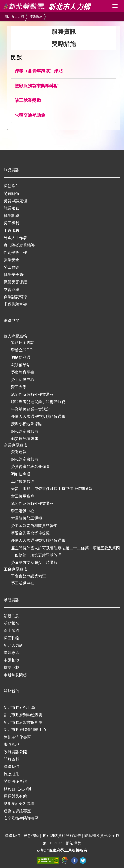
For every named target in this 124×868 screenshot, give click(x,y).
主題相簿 (11, 660)
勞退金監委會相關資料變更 (34, 526)
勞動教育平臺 (23, 372)
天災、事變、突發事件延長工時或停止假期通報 (52, 489)
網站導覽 (73, 843)
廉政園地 (11, 744)
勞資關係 (11, 193)
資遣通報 (19, 452)
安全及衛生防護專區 (21, 818)
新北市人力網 (14, 17)
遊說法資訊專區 (17, 811)
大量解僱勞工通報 (27, 518)
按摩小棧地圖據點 (27, 424)
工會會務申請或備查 (28, 576)
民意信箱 (32, 836)
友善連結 (11, 289)
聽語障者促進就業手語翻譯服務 (38, 402)
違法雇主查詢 (23, 343)
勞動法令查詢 (15, 781)
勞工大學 (19, 387)
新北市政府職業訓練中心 (25, 730)
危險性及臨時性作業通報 (32, 394)
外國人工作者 (15, 238)
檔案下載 (11, 667)
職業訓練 (11, 216)
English (57, 843)
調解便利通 (21, 357)
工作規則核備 (23, 481)
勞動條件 (11, 186)
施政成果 (11, 774)
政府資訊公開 (15, 752)
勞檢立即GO (22, 350)
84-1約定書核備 (25, 431)
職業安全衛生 (15, 275)
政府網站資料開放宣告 (62, 836)
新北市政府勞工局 (19, 708)
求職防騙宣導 (15, 304)
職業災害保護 (15, 282)
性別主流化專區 (17, 737)
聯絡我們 (11, 767)
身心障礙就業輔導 (19, 245)
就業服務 (11, 208)
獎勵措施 (36, 17)
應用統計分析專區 (19, 804)
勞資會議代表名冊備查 (30, 467)
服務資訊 (64, 32)
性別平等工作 (15, 253)
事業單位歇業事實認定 (30, 409)
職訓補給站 (21, 365)
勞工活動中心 (23, 380)
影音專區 (11, 653)
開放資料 (11, 759)
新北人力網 (13, 645)
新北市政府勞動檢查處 (23, 715)
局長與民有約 (15, 796)
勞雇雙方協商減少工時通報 (34, 563)
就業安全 (11, 260)
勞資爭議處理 (15, 201)
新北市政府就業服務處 (23, 722)
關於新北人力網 (17, 789)
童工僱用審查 (23, 496)
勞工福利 (11, 223)
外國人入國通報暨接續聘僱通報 (38, 417)
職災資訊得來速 (25, 439)
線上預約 (11, 631)
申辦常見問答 (15, 675)
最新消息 (11, 616)
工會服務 (11, 230)
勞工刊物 (11, 638)
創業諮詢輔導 (15, 297)
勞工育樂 (11, 267)
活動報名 (11, 623)
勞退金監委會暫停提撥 (30, 533)
